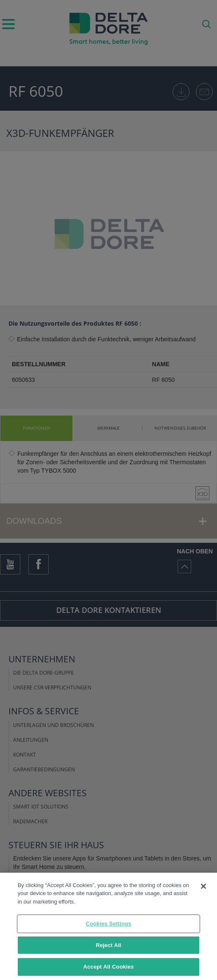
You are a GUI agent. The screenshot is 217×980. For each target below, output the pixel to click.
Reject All (108, 945)
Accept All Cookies (109, 967)
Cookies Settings (109, 924)
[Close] (203, 886)
